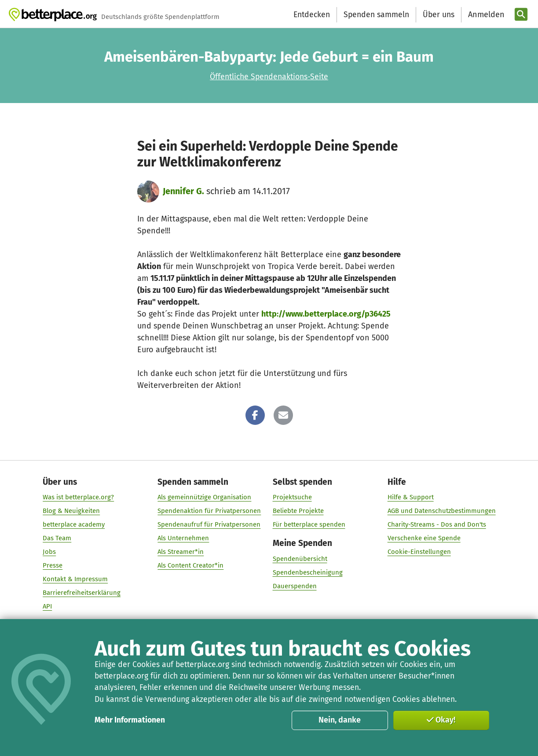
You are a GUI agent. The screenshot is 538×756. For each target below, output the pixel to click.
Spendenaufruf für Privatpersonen (209, 525)
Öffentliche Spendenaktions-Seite (269, 77)
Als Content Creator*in (190, 566)
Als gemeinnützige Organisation (204, 498)
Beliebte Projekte (298, 511)
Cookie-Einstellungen (419, 552)
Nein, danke (340, 720)
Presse (53, 566)
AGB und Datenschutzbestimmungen (441, 511)
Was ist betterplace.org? (78, 498)
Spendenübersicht (300, 559)
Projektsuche (292, 498)
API (47, 607)
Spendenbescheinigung (307, 572)
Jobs (49, 552)
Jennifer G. (183, 191)
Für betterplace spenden (309, 525)
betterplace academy (74, 525)
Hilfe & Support (410, 498)
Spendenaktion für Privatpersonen (209, 511)
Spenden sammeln (376, 15)
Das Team (57, 538)
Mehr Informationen (130, 720)
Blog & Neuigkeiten (71, 511)
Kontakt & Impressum (75, 579)
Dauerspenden (294, 586)
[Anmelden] (485, 15)
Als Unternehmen (183, 538)
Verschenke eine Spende (424, 538)
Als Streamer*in (181, 552)
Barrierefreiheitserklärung (82, 593)
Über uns (439, 15)
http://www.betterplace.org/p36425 (326, 314)
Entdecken (312, 15)
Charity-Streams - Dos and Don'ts (436, 525)
